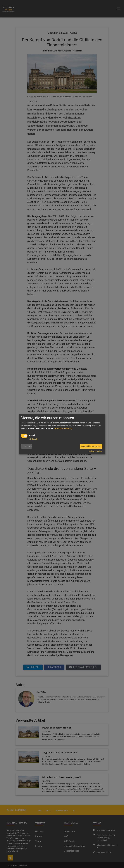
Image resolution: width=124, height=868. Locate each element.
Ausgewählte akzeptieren (91, 446)
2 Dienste (33, 439)
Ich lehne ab (27, 446)
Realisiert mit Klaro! (95, 451)
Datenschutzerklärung (63, 428)
